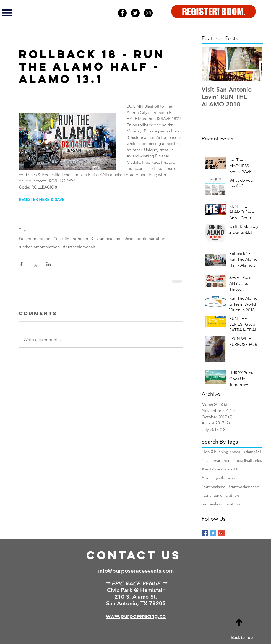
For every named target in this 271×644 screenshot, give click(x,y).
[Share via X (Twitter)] (35, 264)
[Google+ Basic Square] (221, 533)
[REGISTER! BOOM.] (213, 11)
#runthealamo (109, 239)
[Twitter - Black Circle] (135, 13)
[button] (7, 13)
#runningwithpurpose (220, 478)
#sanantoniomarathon (145, 239)
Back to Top (242, 638)
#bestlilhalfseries (248, 460)
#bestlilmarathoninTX (73, 239)
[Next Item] (254, 64)
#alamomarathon (35, 239)
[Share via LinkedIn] (49, 264)
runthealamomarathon (39, 247)
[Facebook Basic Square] (205, 533)
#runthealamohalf (79, 247)
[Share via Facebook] (21, 264)
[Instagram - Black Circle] (148, 13)
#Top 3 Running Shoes (221, 452)
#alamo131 (252, 452)
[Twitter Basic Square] (213, 533)
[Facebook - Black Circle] (122, 13)
